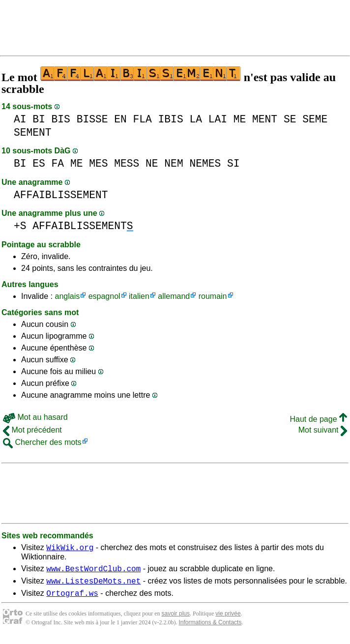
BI (39, 119)
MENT (265, 119)
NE (152, 163)
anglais (67, 296)
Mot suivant (323, 430)
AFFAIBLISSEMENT (61, 195)
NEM (174, 163)
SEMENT (33, 132)
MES (98, 163)
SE (290, 119)
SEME (315, 119)
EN (120, 119)
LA (196, 119)
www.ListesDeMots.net (93, 585)
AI (20, 119)
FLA (143, 119)
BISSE (92, 119)
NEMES (205, 163)
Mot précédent (32, 430)
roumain (213, 296)
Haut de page (318, 419)
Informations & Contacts (210, 628)
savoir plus (176, 619)
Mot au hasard (35, 417)
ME (240, 119)
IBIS (171, 119)
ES (39, 163)
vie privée (228, 619)
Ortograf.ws (72, 599)
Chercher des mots (42, 442)
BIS (61, 119)
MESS (127, 163)
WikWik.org (70, 549)
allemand (174, 296)
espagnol (104, 296)
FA (58, 163)
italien (139, 296)
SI (233, 163)
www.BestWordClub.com (93, 571)
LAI (218, 119)
